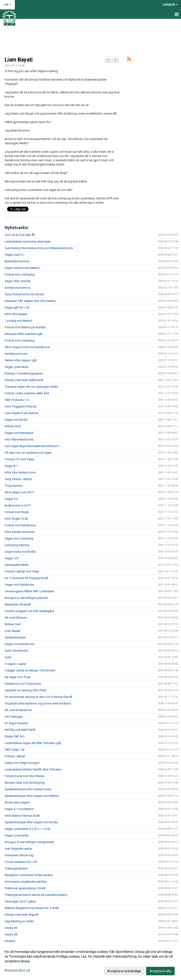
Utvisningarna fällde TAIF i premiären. (30, 591)
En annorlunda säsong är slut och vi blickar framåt (39, 697)
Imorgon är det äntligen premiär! (26, 598)
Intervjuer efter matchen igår (24, 334)
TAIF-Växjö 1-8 (14, 750)
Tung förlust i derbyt (18, 479)
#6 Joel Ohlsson (16, 618)
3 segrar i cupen (16, 664)
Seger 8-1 (11, 466)
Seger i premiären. (17, 835)
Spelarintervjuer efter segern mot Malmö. (32, 796)
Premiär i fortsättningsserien (24, 373)
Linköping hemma (17, 545)
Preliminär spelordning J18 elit (25, 888)
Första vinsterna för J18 (21, 862)
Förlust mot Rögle (17, 512)
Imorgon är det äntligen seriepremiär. (30, 842)
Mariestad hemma (17, 261)
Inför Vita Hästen (16, 314)
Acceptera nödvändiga (124, 971)
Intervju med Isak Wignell (22, 915)
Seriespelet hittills (17, 565)
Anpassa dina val (17, 970)
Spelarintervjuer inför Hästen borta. (28, 789)
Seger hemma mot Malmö (22, 268)
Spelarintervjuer (15, 637)
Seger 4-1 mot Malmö (19, 809)
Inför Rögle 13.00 (16, 519)
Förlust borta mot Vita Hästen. (25, 776)
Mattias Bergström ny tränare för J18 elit (32, 908)
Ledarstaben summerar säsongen (28, 241)
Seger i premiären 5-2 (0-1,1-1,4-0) (28, 829)
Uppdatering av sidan (19, 921)
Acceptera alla (160, 971)
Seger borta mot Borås (20, 552)
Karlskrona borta (16, 354)
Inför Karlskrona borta (20, 532)
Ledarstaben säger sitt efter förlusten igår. (33, 743)
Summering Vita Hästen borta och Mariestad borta (39, 248)
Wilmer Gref (13, 426)
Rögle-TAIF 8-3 (15, 736)
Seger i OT (12, 558)
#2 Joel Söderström (18, 710)
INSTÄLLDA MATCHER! (20, 730)
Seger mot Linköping (19, 538)
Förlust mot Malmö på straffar (25, 327)
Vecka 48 (11, 934)
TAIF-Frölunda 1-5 (17, 400)
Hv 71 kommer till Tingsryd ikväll (26, 578)
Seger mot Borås (16, 420)
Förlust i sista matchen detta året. (27, 393)
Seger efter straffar (18, 281)
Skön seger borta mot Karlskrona (27, 347)
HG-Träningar (14, 717)
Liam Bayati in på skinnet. (22, 413)
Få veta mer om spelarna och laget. (28, 453)
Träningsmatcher (16, 868)
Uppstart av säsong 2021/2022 (26, 690)
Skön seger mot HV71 (20, 492)
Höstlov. (10, 941)
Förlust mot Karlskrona (20, 525)
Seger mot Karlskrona (19, 585)
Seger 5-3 (11, 499)
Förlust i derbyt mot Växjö (22, 571)
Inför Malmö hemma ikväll (22, 816)
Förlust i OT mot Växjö (20, 459)
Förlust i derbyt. (15, 756)
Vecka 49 (11, 928)
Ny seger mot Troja (18, 677)
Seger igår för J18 (17, 307)
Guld (8, 657)
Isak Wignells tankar (18, 849)
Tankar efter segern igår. (21, 360)
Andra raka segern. (18, 802)
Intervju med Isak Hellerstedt (24, 380)
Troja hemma (14, 486)
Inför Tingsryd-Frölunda (21, 406)
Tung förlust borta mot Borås (24, 294)
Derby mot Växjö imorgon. (22, 763)
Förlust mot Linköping (20, 274)
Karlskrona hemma (17, 288)
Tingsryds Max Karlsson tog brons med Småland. (38, 703)
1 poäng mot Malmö (19, 321)
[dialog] (90, 961)
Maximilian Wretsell (18, 604)
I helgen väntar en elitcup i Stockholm (30, 670)
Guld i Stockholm (16, 651)
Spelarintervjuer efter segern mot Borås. (32, 822)
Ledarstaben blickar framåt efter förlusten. (33, 769)
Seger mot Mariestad (19, 433)
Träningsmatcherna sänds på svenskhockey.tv (36, 895)
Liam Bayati (19, 60)
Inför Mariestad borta (19, 439)
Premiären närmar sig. (19, 855)
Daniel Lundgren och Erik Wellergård (29, 611)
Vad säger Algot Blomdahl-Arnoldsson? (32, 446)
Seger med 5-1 (15, 255)
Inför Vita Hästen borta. (20, 472)
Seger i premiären (17, 367)
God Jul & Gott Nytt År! (20, 235)
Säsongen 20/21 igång (20, 901)
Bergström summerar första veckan (29, 875)
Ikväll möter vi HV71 (18, 505)
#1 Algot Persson (16, 723)
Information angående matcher (26, 882)
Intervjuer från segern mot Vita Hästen (30, 301)
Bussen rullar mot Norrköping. (25, 783)
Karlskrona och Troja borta (23, 684)
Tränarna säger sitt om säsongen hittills (31, 387)
